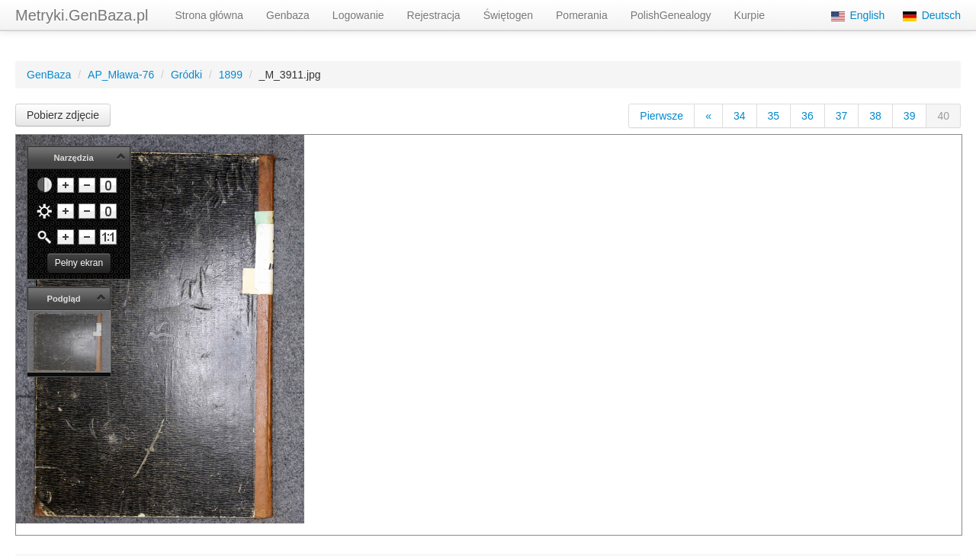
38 (875, 116)
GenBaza (49, 75)
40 (943, 116)
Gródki (186, 75)
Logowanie (358, 15)
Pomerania (582, 15)
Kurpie (750, 15)
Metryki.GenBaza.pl (82, 15)
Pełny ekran (79, 263)
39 (910, 116)
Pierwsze (661, 116)
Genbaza (288, 15)
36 (807, 116)
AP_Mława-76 (121, 75)
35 (774, 116)
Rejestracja (434, 15)
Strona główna (210, 15)
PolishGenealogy (671, 15)
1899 (231, 75)
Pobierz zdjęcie (63, 115)
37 (842, 116)
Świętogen (508, 15)
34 (740, 116)
